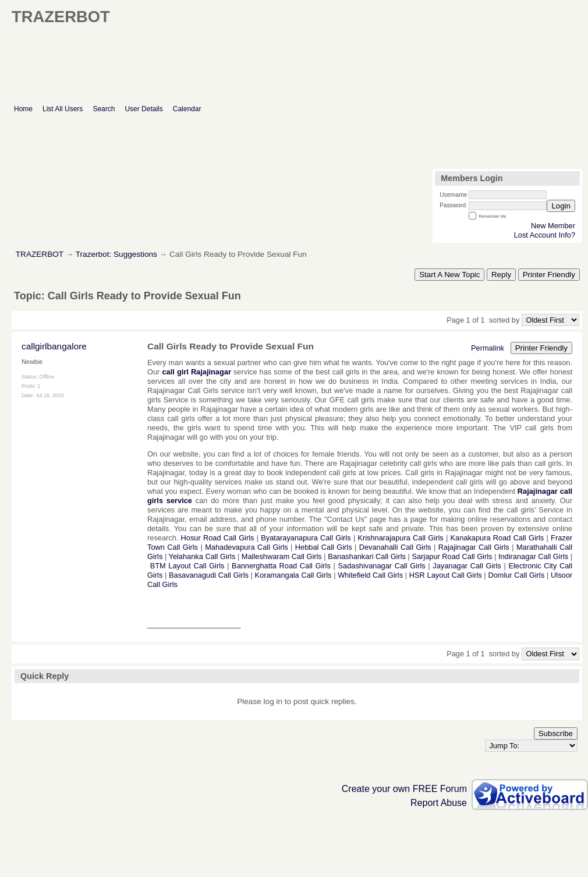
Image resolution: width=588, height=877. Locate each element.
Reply (501, 275)
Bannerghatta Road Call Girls (281, 566)
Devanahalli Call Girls (395, 547)
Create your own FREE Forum (404, 789)
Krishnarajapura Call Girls (400, 538)
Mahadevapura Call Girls (247, 547)
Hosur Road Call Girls (218, 538)
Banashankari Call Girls (367, 556)
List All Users (63, 109)
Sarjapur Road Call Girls (452, 556)
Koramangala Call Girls (293, 575)
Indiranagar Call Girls (533, 556)
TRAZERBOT (40, 254)
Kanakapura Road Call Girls (497, 538)
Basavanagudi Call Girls (209, 575)
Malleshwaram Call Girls (282, 556)
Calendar (187, 109)
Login (561, 206)
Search (104, 109)
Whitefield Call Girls (370, 575)
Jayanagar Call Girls (467, 566)
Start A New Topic (449, 275)
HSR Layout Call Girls (446, 575)
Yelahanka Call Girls (202, 556)
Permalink (488, 348)
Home (23, 109)
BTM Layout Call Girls (187, 566)
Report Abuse (439, 803)
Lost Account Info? (545, 235)
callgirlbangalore (54, 346)
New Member (553, 226)
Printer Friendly (549, 275)
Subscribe (556, 733)
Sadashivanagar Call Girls (382, 566)
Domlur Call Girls (516, 575)
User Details (144, 109)
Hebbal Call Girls (324, 547)
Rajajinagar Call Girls (474, 547)
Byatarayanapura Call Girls (306, 538)
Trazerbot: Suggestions (116, 254)
